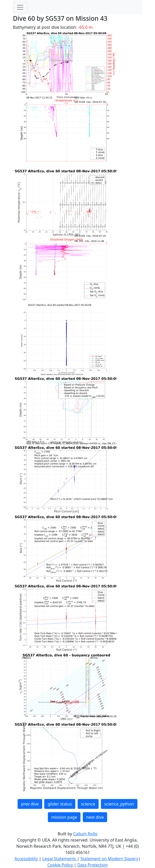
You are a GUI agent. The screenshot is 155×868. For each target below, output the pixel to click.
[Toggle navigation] (20, 7)
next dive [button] (95, 817)
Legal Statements (60, 859)
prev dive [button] (30, 804)
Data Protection (93, 865)
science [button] (88, 804)
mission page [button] (64, 817)
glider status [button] (60, 804)
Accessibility (27, 859)
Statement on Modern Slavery (109, 859)
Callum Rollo (85, 834)
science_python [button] (119, 804)
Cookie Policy (61, 865)
